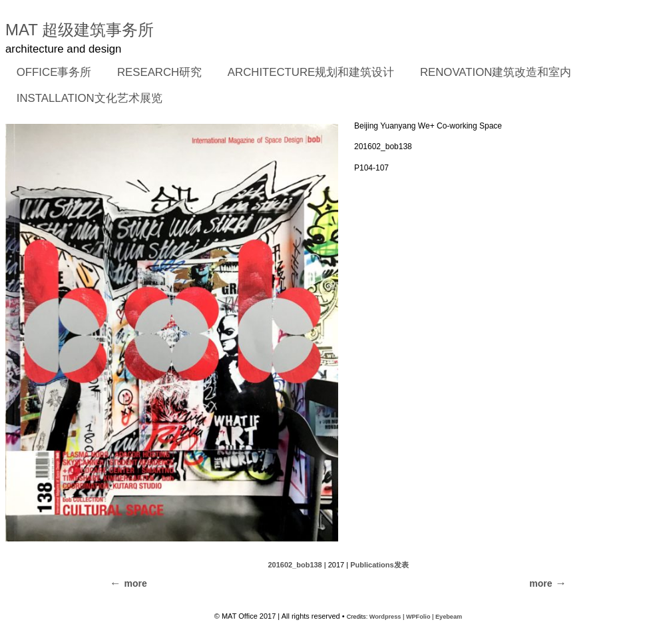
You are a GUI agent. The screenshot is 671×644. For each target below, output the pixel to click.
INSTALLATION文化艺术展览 (90, 98)
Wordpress (385, 617)
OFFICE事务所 (50, 73)
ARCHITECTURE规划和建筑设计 (311, 72)
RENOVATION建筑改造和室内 (496, 72)
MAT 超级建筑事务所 (80, 30)
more (541, 583)
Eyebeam (449, 617)
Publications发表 (379, 565)
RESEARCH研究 (155, 73)
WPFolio (418, 617)
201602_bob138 (295, 565)
